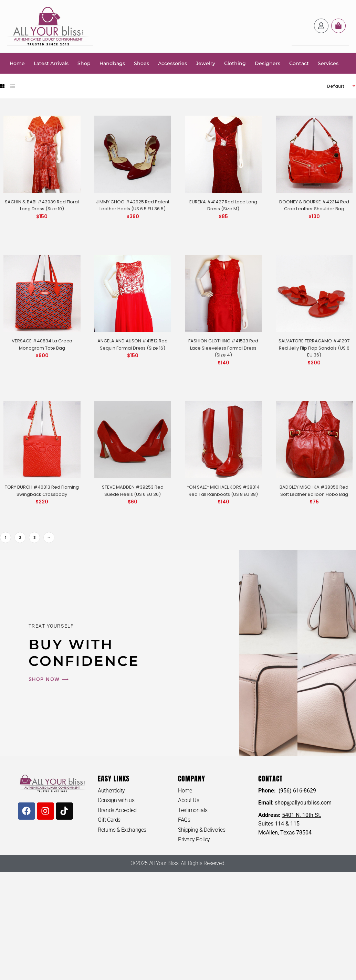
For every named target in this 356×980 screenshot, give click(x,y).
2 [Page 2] (20, 537)
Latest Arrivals (51, 63)
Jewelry (206, 63)
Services (328, 63)
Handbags (112, 63)
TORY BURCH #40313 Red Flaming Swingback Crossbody (42, 490)
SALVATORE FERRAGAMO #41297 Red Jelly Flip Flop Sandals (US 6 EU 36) (314, 348)
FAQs (184, 819)
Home (17, 63)
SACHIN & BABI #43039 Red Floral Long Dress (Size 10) (42, 205)
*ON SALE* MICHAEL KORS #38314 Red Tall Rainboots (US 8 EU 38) (223, 490)
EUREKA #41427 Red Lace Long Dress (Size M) (223, 205)
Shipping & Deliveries (202, 829)
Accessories (172, 63)
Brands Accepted (117, 810)
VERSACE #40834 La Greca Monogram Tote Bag (42, 344)
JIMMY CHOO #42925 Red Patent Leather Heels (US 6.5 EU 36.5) (133, 205)
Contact (299, 63)
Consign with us (116, 800)
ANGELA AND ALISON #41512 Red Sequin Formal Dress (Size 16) (133, 344)
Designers (268, 63)
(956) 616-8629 (297, 790)
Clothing (235, 63)
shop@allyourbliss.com (303, 802)
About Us (189, 800)
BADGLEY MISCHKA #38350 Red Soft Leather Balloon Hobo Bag (314, 490)
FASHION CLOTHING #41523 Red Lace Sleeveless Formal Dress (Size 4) (223, 348)
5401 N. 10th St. (302, 815)
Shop (84, 63)
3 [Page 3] (35, 537)
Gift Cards (109, 819)
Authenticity (111, 790)
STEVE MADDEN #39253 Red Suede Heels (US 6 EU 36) (133, 490)
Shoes (142, 63)
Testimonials (193, 810)
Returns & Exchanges (122, 829)
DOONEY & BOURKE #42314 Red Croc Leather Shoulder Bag (314, 205)
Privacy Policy (194, 839)
